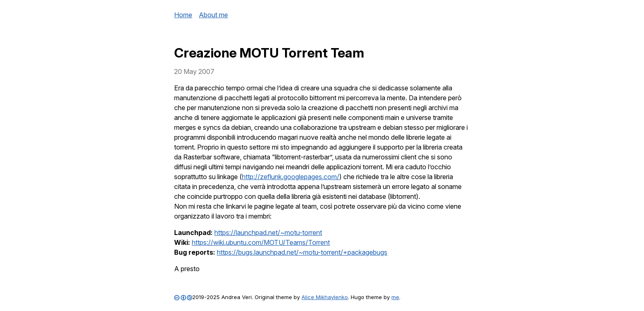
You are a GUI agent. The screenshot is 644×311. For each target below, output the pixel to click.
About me (213, 15)
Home (183, 15)
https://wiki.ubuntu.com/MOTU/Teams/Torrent (261, 242)
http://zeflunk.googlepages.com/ (291, 177)
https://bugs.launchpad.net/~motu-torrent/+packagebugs (302, 252)
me (395, 297)
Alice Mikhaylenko (325, 297)
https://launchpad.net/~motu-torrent (268, 233)
